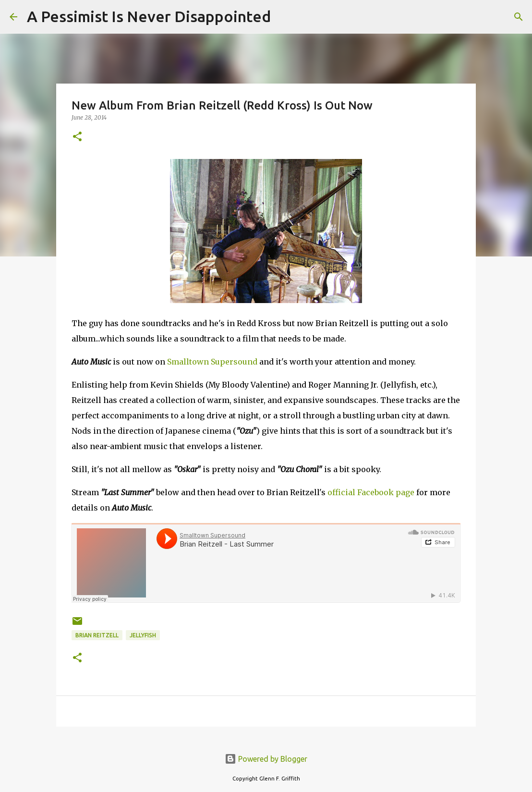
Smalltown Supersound (212, 362)
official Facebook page (371, 492)
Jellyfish (143, 635)
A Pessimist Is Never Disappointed (149, 16)
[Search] (284, 17)
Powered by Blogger (266, 759)
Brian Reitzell (97, 635)
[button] (77, 137)
